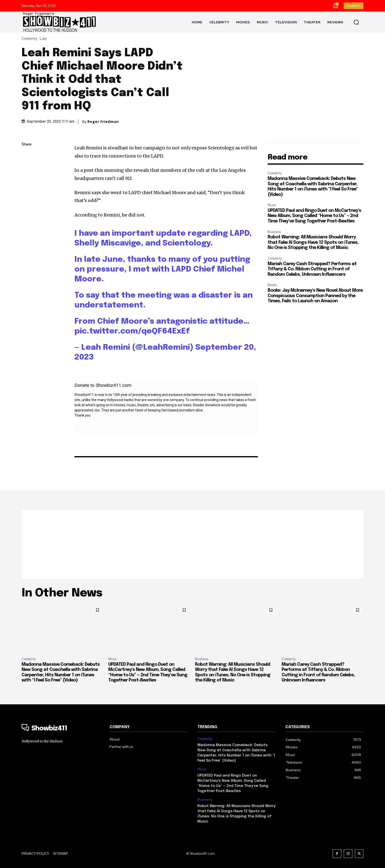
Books (272, 285)
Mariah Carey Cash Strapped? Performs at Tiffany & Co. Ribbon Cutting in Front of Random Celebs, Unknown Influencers (312, 269)
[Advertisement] (192, 544)
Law (44, 39)
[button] (356, 22)
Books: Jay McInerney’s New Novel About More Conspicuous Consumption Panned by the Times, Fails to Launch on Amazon (315, 296)
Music (272, 205)
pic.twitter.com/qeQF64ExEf (132, 331)
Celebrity (31, 39)
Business (274, 232)
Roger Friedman (103, 122)
